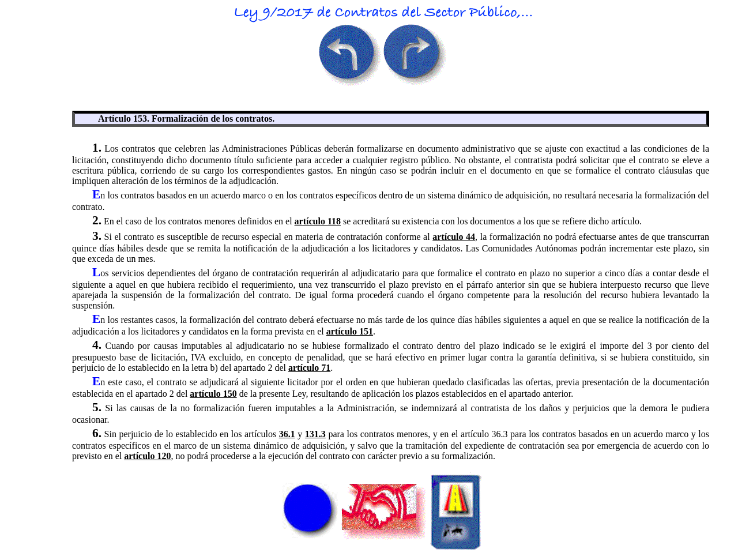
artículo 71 (309, 368)
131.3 (315, 434)
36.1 (287, 434)
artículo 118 (318, 221)
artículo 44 (454, 237)
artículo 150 (213, 394)
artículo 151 (350, 331)
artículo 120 (147, 456)
